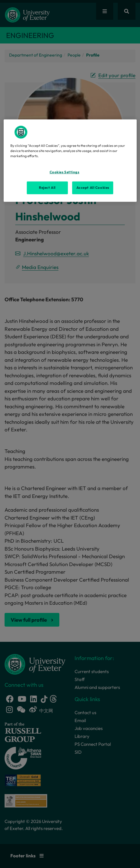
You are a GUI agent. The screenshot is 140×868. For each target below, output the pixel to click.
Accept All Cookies (93, 188)
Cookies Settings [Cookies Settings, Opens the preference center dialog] (65, 172)
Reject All (47, 188)
